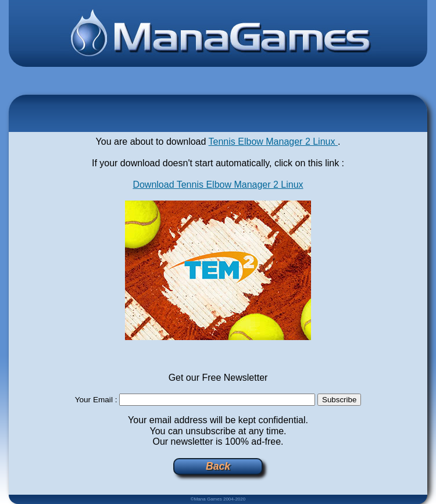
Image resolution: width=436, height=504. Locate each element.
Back (218, 466)
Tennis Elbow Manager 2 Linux (273, 142)
